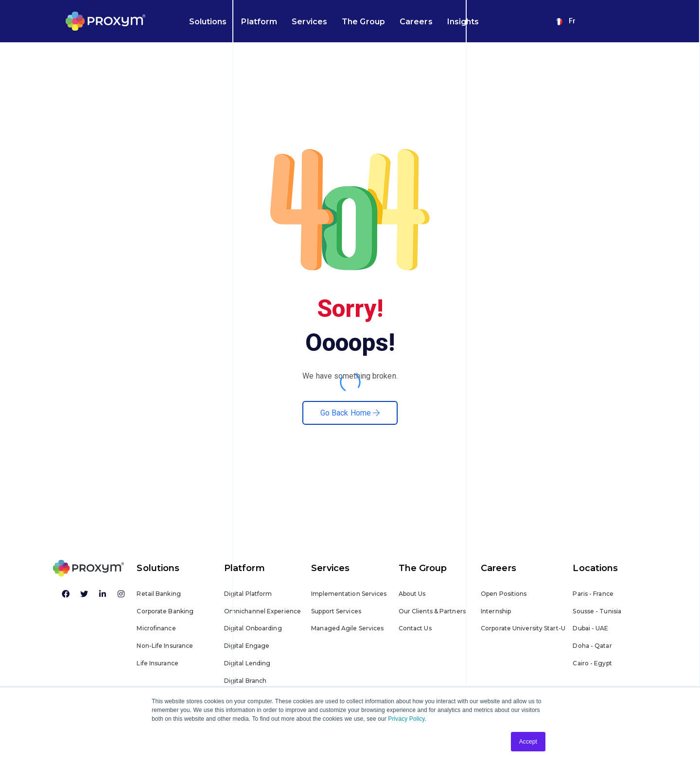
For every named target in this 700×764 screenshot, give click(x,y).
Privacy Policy (406, 719)
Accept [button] (528, 742)
